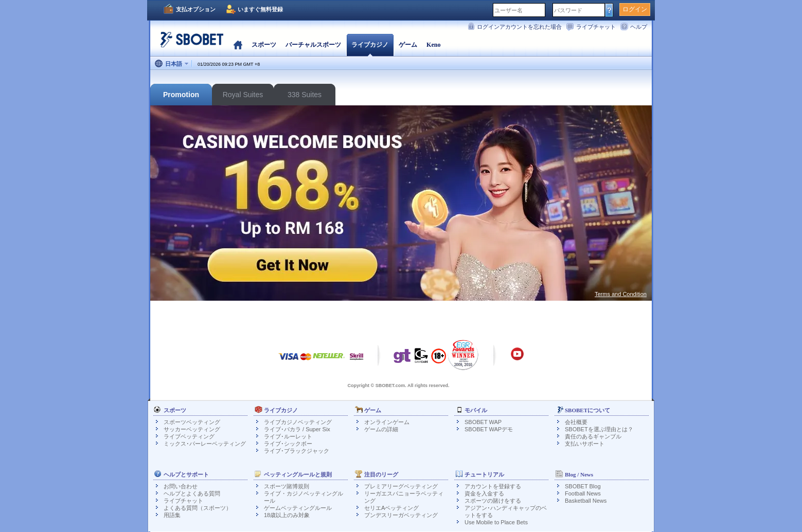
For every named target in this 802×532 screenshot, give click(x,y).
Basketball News (586, 501)
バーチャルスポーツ (313, 45)
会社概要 (576, 422)
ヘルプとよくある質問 (192, 493)
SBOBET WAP (483, 422)
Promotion (181, 95)
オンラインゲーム (387, 422)
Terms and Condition (621, 294)
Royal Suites (243, 95)
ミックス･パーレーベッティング (205, 444)
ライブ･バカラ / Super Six (297, 429)
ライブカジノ (370, 45)
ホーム (238, 45)
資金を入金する (484, 493)
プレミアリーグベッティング (401, 486)
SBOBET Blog (583, 486)
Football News (583, 493)
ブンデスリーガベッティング (401, 515)
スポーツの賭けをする (493, 501)
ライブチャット (596, 27)
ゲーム (408, 45)
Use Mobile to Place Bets (496, 522)
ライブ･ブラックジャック (297, 451)
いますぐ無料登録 (260, 9)
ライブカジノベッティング (298, 422)
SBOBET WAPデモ (489, 429)
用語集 (172, 515)
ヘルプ (639, 27)
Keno (433, 45)
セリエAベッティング (391, 508)
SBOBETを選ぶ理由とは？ (599, 429)
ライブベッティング (189, 436)
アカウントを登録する (493, 486)
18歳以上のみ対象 (287, 515)
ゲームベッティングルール (298, 508)
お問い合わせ (181, 486)
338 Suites (305, 95)
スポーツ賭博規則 (287, 486)
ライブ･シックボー (288, 444)
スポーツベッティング (192, 422)
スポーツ (264, 45)
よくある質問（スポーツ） (198, 508)
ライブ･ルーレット (288, 436)
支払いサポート (585, 444)
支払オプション (196, 9)
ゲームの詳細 (381, 429)
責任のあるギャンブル (593, 436)
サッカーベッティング (192, 429)
